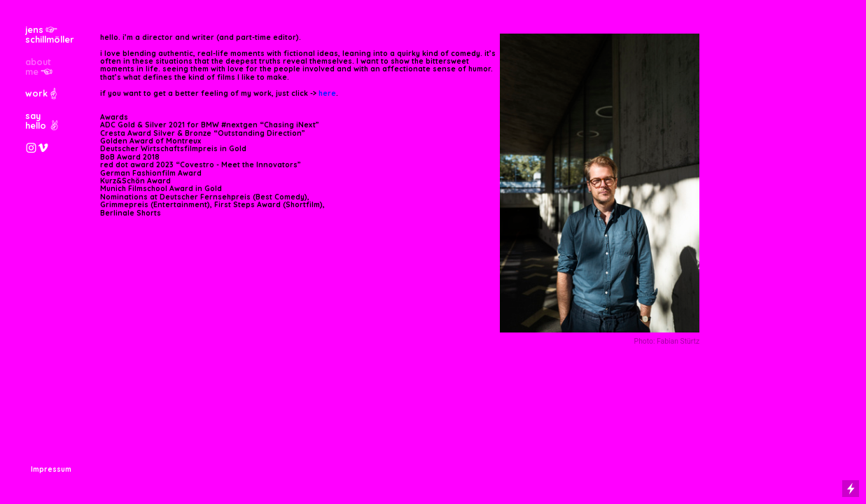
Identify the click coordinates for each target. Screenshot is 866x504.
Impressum (51, 469)
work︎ (42, 93)
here (327, 93)
